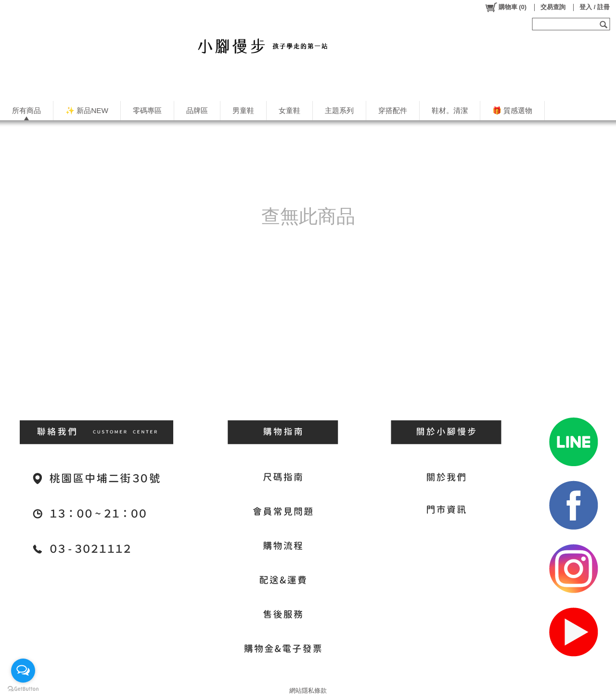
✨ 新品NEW (87, 110)
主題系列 (339, 110)
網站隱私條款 (308, 691)
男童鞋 (243, 110)
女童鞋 (289, 110)
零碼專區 (147, 110)
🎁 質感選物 (512, 110)
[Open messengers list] (23, 671)
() (506, 7)
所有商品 (26, 110)
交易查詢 (553, 7)
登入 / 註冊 (595, 7)
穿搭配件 (393, 110)
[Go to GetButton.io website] (23, 689)
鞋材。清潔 (450, 110)
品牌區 (197, 110)
